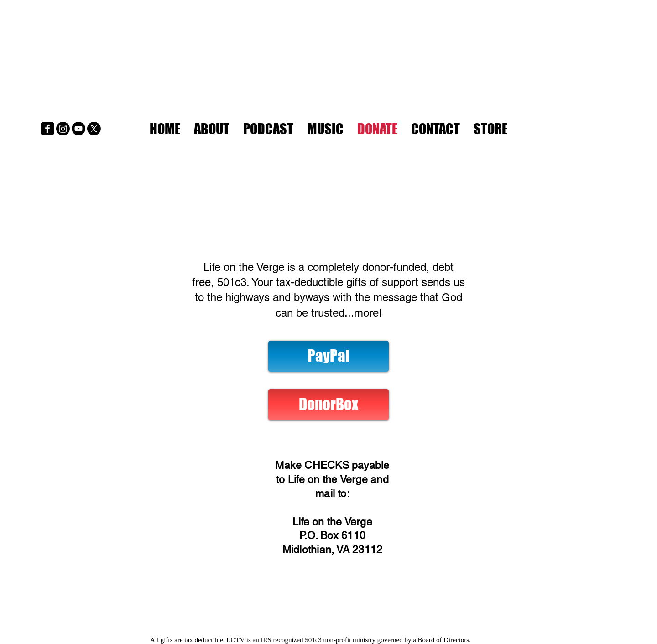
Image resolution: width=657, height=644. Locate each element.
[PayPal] (328, 356)
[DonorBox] (328, 405)
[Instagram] (63, 129)
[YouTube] (78, 129)
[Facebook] (47, 129)
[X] (94, 129)
